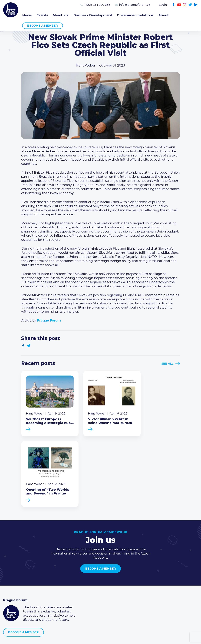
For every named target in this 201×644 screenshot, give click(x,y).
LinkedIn (196, 5)
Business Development (93, 15)
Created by (101, 638)
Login (163, 5)
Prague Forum (11, 10)
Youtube (179, 5)
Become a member (43, 26)
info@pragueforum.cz (135, 5)
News (27, 15)
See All (167, 364)
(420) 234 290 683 (97, 5)
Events (42, 15)
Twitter (190, 5)
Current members (83, 580)
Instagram (185, 5)
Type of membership (86, 585)
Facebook (174, 5)
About (163, 15)
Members (61, 15)
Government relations (135, 15)
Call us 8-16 (143, 580)
